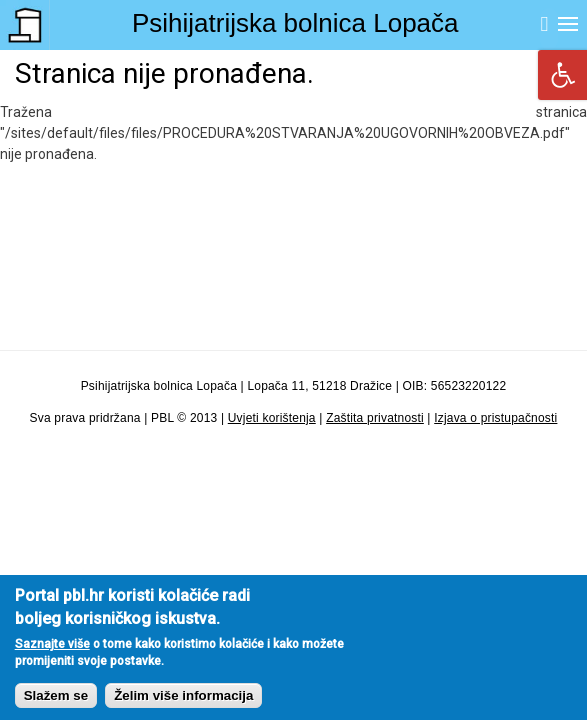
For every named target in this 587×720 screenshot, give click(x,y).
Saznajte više (52, 655)
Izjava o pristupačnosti (495, 418)
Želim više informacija (183, 706)
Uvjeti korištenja (272, 418)
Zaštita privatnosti (375, 418)
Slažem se (56, 706)
